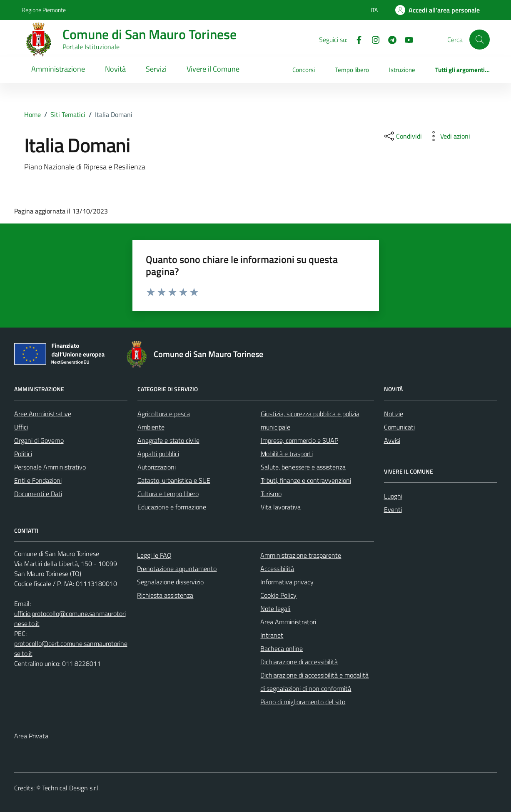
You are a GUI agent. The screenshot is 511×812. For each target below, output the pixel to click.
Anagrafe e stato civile (168, 440)
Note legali (275, 608)
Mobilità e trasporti (287, 454)
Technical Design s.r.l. (71, 788)
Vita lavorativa (281, 507)
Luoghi (393, 496)
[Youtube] (406, 39)
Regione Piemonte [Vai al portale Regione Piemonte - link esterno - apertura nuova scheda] (44, 10)
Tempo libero (352, 70)
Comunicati (399, 427)
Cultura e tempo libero (168, 494)
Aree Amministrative (43, 414)
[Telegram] (389, 39)
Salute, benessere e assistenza (303, 467)
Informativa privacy (287, 582)
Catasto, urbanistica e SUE (174, 480)
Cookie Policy (278, 595)
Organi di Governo (39, 440)
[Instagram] (372, 39)
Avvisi (392, 440)
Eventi (393, 509)
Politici (23, 454)
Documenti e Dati (38, 494)
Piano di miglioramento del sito (303, 702)
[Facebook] (356, 39)
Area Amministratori (288, 622)
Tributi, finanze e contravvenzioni (306, 480)
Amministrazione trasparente (301, 555)
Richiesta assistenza (165, 595)
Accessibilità (277, 569)
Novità (115, 69)
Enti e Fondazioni (38, 480)
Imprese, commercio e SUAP (299, 440)
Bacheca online (282, 648)
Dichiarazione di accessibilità (299, 662)
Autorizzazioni (157, 467)
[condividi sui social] (402, 136)
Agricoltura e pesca (164, 414)
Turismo (271, 494)
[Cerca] (479, 40)
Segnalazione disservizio (170, 582)
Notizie (394, 414)
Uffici (21, 427)
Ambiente (151, 427)
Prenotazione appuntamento (177, 569)
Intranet (272, 635)
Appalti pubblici (158, 454)
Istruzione (402, 70)
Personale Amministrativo (50, 467)
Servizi (156, 69)
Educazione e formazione (172, 507)
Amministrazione (58, 69)
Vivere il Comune (213, 69)
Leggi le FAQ (154, 555)
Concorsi (304, 70)
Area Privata (31, 736)
